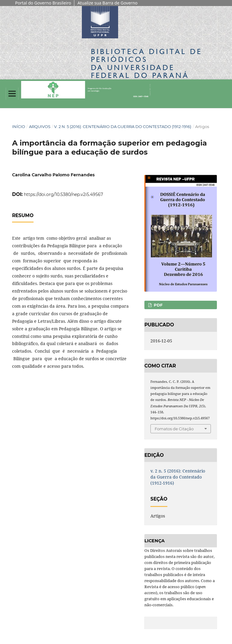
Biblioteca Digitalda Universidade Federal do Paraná (147, 63)
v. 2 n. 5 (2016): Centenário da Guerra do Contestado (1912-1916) (123, 127)
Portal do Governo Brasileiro (43, 3)
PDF (158, 305)
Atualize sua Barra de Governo (107, 3)
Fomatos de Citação (174, 429)
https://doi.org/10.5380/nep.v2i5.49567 (63, 194)
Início (19, 127)
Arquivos (40, 127)
